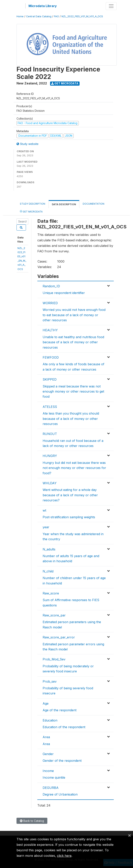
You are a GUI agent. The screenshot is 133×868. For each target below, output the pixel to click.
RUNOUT (50, 434)
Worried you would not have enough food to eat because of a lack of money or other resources (74, 315)
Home (20, 16)
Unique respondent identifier (64, 293)
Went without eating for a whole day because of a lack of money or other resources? (70, 495)
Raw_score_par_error (59, 637)
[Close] (129, 835)
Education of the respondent (64, 727)
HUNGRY (50, 456)
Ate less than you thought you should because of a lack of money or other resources (71, 419)
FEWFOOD (51, 357)
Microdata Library (43, 6)
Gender (48, 754)
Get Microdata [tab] (31, 211)
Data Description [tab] (64, 204)
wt (44, 510)
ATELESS (50, 407)
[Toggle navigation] (111, 6)
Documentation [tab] (94, 204)
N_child (48, 571)
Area (46, 737)
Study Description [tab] (33, 204)
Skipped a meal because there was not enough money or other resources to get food (73, 391)
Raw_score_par (54, 615)
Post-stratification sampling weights (69, 517)
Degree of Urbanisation (60, 794)
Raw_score (51, 593)
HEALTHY (50, 330)
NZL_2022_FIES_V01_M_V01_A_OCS (82, 16)
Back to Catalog (32, 821)
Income (48, 771)
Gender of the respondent (62, 761)
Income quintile (54, 777)
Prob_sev (50, 681)
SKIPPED (50, 379)
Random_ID (51, 286)
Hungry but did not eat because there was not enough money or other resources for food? (74, 468)
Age (46, 703)
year (46, 527)
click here (64, 856)
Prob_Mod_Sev (54, 659)
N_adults (49, 549)
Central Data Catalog (39, 16)
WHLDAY (50, 483)
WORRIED (50, 303)
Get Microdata (65, 83)
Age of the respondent (60, 710)
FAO (56, 16)
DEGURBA (51, 788)
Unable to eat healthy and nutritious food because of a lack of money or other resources (73, 342)
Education (50, 720)
